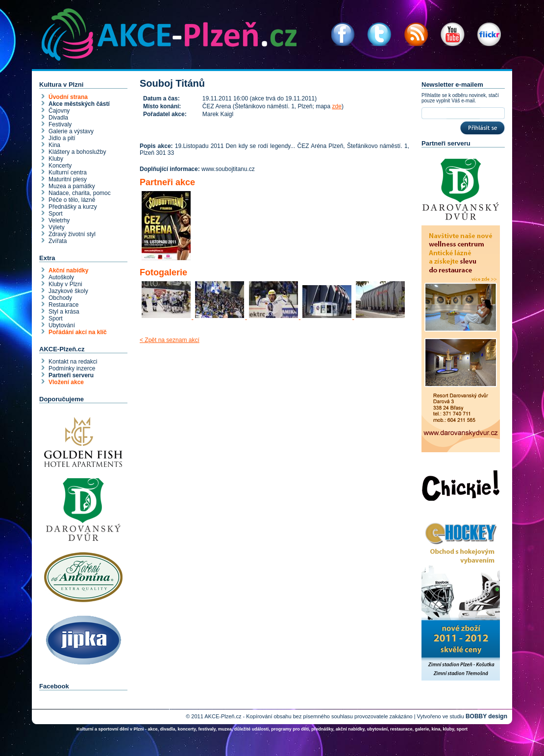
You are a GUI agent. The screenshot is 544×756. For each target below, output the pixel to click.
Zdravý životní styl (72, 234)
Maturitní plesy (68, 179)
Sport (56, 214)
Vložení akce (66, 382)
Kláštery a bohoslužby (77, 152)
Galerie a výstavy (71, 131)
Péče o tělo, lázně (72, 200)
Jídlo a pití (62, 138)
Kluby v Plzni (65, 284)
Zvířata (58, 241)
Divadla (58, 118)
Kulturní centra (68, 172)
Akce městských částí (79, 104)
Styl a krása (64, 312)
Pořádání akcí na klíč (78, 332)
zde (337, 106)
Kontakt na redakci (73, 362)
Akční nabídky (68, 270)
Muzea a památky (72, 186)
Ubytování (62, 325)
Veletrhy (59, 220)
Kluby (56, 159)
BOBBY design (486, 716)
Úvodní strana (68, 97)
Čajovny (59, 111)
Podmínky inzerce (72, 368)
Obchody (60, 298)
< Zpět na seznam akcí (170, 340)
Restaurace (63, 305)
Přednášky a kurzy (73, 207)
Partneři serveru (71, 375)
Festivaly (60, 124)
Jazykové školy (68, 291)
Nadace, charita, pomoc (80, 193)
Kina (54, 145)
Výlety (57, 227)
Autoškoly (61, 277)
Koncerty (60, 166)
